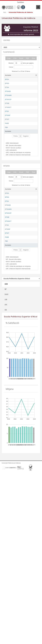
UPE (6, 476)
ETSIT (7, 190)
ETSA (7, 98)
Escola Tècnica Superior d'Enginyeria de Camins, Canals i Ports (21, 137)
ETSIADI (8, 106)
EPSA (7, 79)
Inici (5, 12)
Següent (26, 222)
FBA (6, 211)
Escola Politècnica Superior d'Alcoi (21, 81)
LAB (6, 471)
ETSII (7, 170)
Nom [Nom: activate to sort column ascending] (17, 75)
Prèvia (16, 222)
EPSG (7, 87)
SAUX (6, 465)
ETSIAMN (8, 120)
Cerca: (21, 67)
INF (6, 460)
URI (6, 481)
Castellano (21, 2)
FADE (7, 201)
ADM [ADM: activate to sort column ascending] (30, 75)
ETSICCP (8, 133)
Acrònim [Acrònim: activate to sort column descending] (8, 75)
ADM (6, 455)
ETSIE (7, 145)
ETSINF (8, 180)
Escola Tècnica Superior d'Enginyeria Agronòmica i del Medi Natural (21, 125)
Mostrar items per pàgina (21, 63)
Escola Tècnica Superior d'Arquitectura (20, 100)
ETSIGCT (8, 155)
